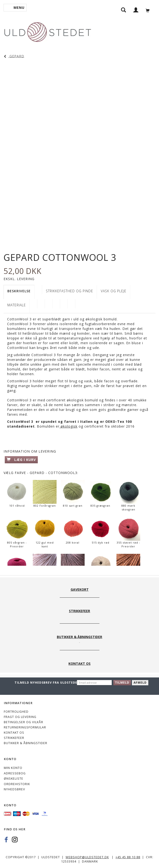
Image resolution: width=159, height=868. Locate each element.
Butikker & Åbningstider (26, 743)
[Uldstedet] (48, 31)
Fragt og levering (20, 717)
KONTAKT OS (14, 733)
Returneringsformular (25, 727)
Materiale (17, 305)
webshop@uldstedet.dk (87, 857)
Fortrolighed (16, 712)
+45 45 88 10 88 (128, 857)
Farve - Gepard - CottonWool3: (41, 473)
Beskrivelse (19, 291)
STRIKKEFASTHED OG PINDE (70, 291)
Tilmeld (122, 683)
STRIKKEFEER (14, 738)
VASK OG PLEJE (114, 291)
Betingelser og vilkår (24, 722)
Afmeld (140, 683)
